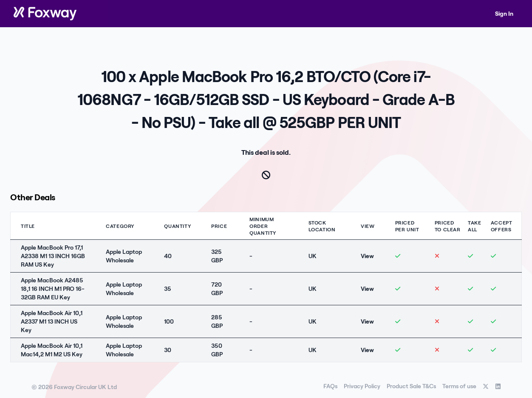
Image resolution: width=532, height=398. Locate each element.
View (367, 256)
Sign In (504, 13)
